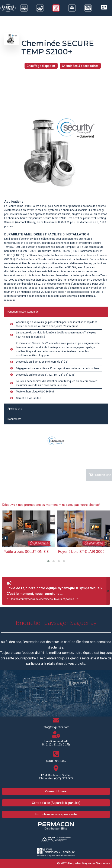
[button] (48, 561)
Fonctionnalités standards (23, 312)
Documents (14, 419)
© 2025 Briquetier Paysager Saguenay (84, 863)
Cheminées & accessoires (80, 66)
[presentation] (6, 538)
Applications (15, 409)
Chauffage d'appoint (41, 66)
